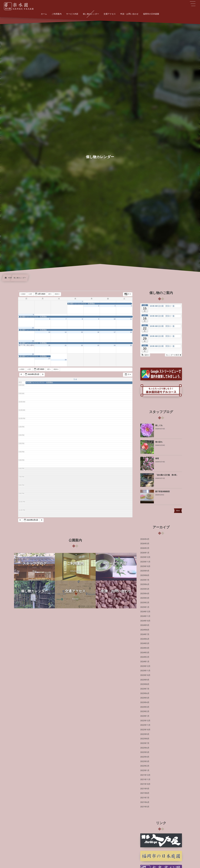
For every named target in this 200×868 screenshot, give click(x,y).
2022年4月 (145, 757)
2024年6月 (145, 639)
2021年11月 (145, 780)
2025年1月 (145, 607)
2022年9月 (145, 734)
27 (49, 359)
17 (115, 332)
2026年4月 (145, 539)
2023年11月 (145, 671)
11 (131, 319)
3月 (50, 294)
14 (66, 332)
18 (131, 332)
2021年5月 (145, 807)
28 (66, 360)
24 (115, 345)
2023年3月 (145, 707)
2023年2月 (145, 712)
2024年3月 (145, 653)
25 (131, 345)
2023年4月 (145, 702)
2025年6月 (145, 584)
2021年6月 (145, 802)
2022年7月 (145, 743)
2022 (23, 294)
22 (82, 345)
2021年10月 (145, 784)
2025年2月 (145, 603)
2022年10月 (145, 730)
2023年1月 (145, 716)
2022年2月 (145, 766)
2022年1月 (145, 771)
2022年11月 (145, 725)
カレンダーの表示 (173, 355)
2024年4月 (145, 648)
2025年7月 (145, 580)
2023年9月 (145, 680)
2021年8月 (145, 793)
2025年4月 (145, 594)
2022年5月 (145, 752)
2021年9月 (145, 789)
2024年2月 (145, 657)
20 (49, 345)
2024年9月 (145, 625)
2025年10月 (145, 566)
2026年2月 (145, 548)
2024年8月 (145, 630)
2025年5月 (145, 589)
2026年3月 (145, 544)
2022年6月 (145, 748)
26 (33, 354)
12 (33, 328)
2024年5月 (145, 643)
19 (33, 341)
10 (115, 319)
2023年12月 (145, 666)
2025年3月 (145, 598)
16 (98, 332)
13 (49, 332)
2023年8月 (145, 684)
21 (66, 345)
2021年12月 (145, 775)
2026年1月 (145, 553)
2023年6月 (145, 693)
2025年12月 (145, 557)
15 (82, 332)
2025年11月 (145, 562)
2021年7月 (145, 798)
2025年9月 (145, 571)
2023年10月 (145, 675)
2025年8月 (145, 575)
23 (98, 345)
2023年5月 (145, 698)
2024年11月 (145, 616)
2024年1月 (145, 662)
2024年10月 (145, 621)
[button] (145, 355)
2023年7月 (145, 689)
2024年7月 (145, 634)
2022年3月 (145, 761)
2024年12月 (145, 612)
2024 (57, 294)
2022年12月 (145, 721)
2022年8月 (145, 739)
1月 (30, 294)
